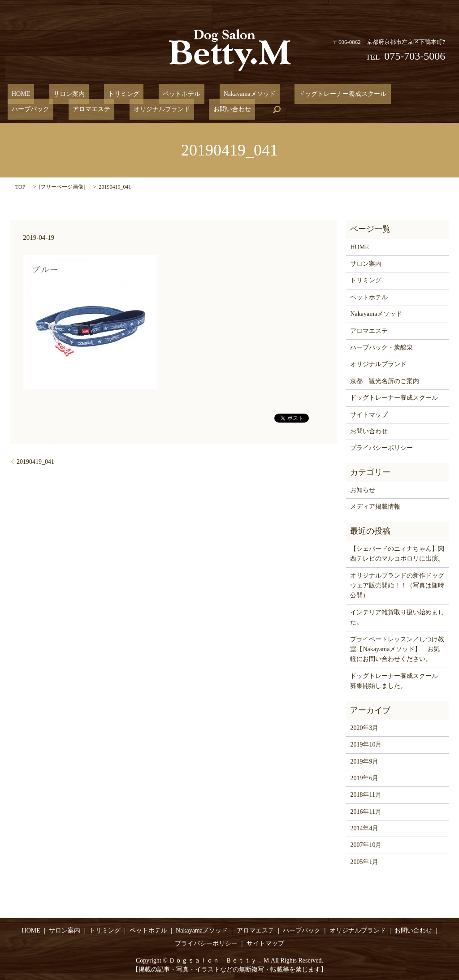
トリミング (103, 94)
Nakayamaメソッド (212, 94)
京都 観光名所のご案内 (385, 381)
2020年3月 (364, 727)
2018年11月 (366, 794)
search (139, 109)
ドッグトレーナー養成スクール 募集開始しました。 (397, 680)
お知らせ (363, 490)
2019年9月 (364, 761)
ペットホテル (153, 94)
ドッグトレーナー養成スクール (298, 94)
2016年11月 (366, 811)
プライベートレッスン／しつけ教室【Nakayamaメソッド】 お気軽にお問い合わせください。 (397, 649)
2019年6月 (364, 778)
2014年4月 (364, 828)
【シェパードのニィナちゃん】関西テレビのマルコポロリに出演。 (397, 553)
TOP (20, 186)
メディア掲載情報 (375, 506)
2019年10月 (366, 744)
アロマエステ (428, 94)
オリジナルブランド (36, 109)
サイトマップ (369, 414)
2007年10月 (366, 845)
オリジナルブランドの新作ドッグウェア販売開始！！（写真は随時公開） (397, 585)
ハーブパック (375, 94)
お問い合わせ (98, 109)
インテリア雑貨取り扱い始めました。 (397, 617)
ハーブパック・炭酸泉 (381, 347)
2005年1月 (364, 861)
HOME (17, 94)
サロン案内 (57, 94)
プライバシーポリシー (381, 447)
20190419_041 (35, 461)
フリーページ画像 (62, 186)
